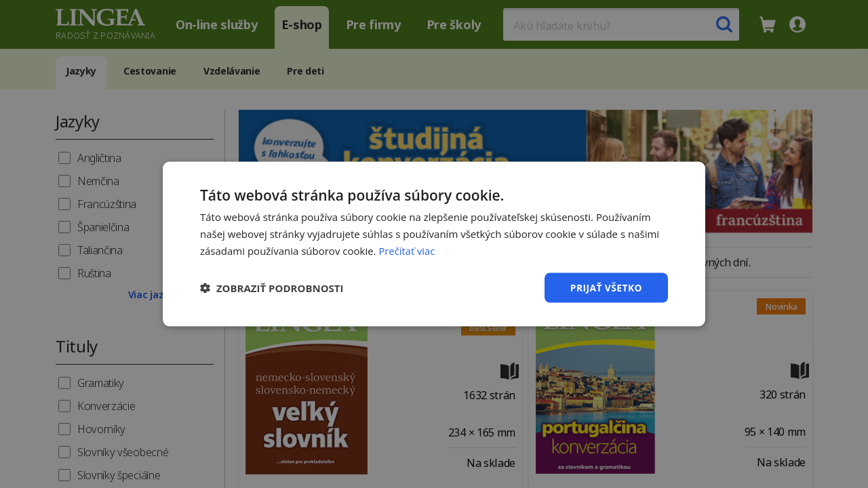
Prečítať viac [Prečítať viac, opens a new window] (407, 250)
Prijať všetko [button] (606, 287)
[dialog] (434, 244)
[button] (272, 287)
